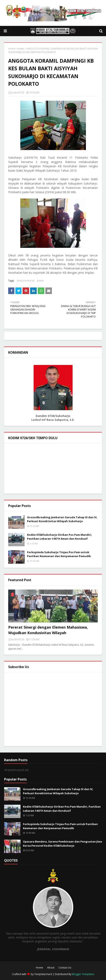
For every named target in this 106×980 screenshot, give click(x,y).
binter (21, 49)
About (51, 968)
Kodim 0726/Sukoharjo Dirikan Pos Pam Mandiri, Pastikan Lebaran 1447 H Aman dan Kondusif (60, 537)
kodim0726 (18, 93)
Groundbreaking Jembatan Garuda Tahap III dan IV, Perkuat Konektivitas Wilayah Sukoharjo (62, 519)
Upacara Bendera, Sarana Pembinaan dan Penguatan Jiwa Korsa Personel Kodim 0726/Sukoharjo (62, 844)
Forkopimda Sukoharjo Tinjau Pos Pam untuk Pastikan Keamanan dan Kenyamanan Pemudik (59, 554)
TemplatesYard (43, 974)
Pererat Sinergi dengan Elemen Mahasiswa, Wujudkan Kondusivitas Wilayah (48, 630)
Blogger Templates (83, 974)
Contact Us (65, 968)
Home (12, 49)
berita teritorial (26, 281)
